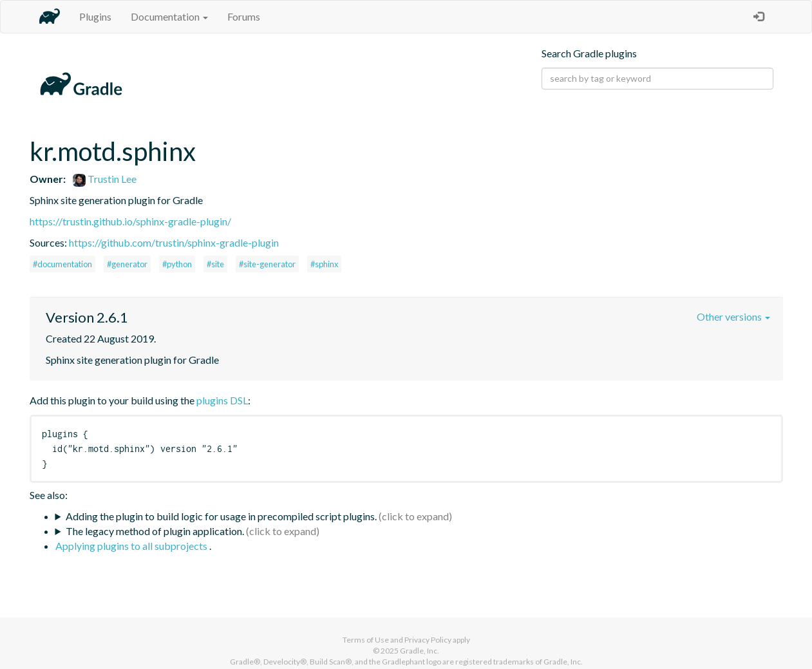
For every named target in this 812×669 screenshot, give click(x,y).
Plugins (95, 16)
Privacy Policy (428, 640)
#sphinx (324, 264)
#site (215, 264)
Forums (244, 16)
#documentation (62, 264)
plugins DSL (222, 400)
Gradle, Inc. (420, 651)
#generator (127, 264)
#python (177, 264)
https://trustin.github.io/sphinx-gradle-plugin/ (130, 221)
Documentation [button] (169, 16)
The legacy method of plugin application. (155, 531)
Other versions (733, 316)
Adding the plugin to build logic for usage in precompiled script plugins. (221, 516)
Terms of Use (366, 640)
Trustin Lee (105, 179)
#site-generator (267, 264)
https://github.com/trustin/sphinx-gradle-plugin (174, 242)
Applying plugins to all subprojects (132, 546)
